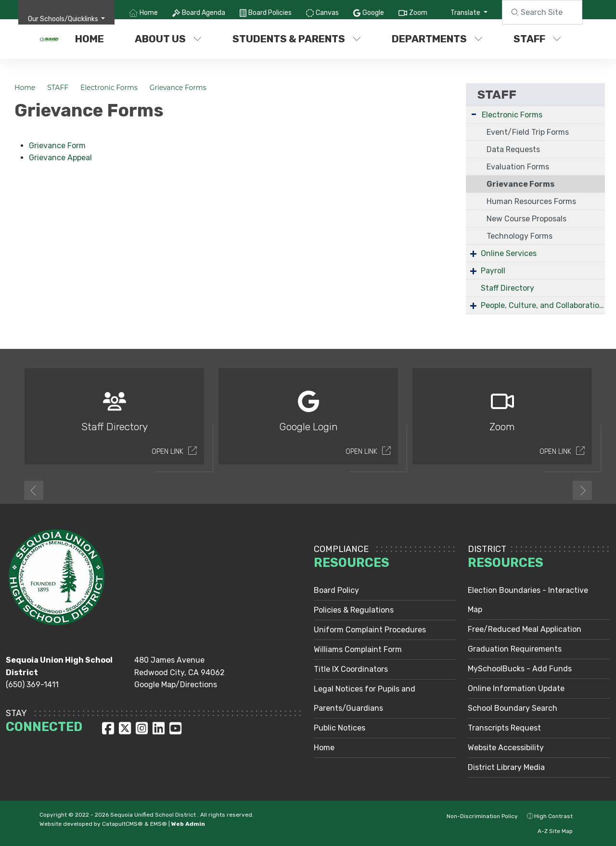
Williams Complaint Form (358, 649)
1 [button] (301, 489)
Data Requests (513, 149)
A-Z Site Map (550, 831)
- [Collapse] (474, 114)
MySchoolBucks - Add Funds (520, 669)
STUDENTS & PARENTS (296, 39)
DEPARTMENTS (437, 39)
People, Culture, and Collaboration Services (543, 305)
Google (373, 13)
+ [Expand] (473, 253)
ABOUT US (168, 39)
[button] (67, 19)
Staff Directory (507, 288)
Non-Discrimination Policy (477, 816)
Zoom (418, 13)
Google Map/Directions (176, 685)
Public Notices (340, 728)
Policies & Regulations (354, 610)
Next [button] (582, 490)
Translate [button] (466, 13)
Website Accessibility (506, 748)
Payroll (493, 271)
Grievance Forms (178, 88)
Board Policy (336, 590)
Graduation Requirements (515, 649)
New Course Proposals (526, 219)
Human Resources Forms (531, 201)
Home (149, 13)
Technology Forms (520, 236)
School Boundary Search (513, 708)
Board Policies (270, 13)
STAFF (537, 39)
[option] (114, 420)
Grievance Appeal (60, 158)
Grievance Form (57, 146)
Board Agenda (204, 13)
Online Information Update (516, 688)
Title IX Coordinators (351, 669)
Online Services (509, 253)
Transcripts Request (504, 728)
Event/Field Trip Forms (528, 132)
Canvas (327, 13)
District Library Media (506, 767)
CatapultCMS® (122, 824)
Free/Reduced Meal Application (525, 629)
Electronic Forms (109, 88)
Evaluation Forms (518, 167)
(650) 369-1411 (32, 685)
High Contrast (553, 816)
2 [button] (315, 489)
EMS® (159, 824)
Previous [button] (34, 490)
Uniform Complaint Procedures (370, 630)
